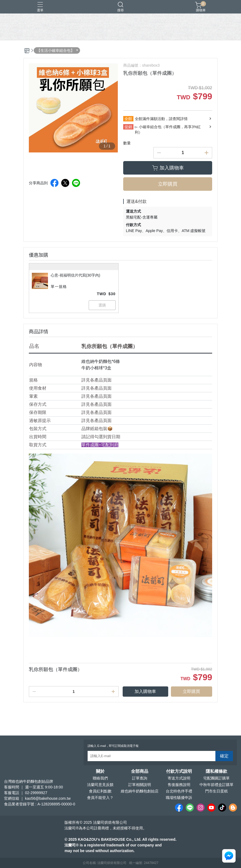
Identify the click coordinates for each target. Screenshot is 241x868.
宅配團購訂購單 (216, 778)
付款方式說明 (179, 771)
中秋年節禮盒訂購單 (216, 785)
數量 (127, 143)
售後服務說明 (179, 785)
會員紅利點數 (100, 791)
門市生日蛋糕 (216, 791)
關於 (100, 771)
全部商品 (140, 771)
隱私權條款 (216, 771)
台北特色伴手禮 (179, 791)
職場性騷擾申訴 (179, 798)
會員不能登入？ (100, 798)
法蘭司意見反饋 (100, 785)
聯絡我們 (100, 778)
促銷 (128, 127)
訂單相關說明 (140, 785)
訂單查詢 (140, 778)
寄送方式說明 (179, 778)
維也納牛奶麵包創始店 (140, 791)
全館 (128, 119)
